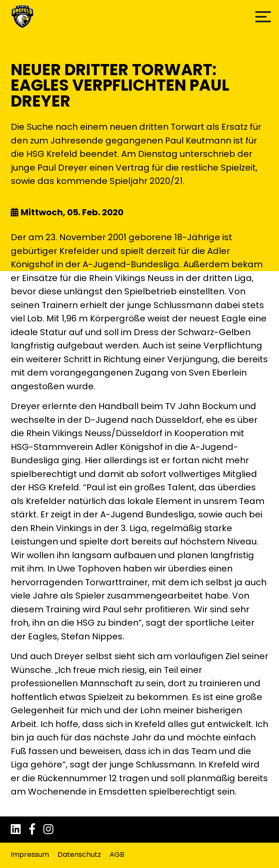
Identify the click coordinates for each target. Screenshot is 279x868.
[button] (263, 17)
